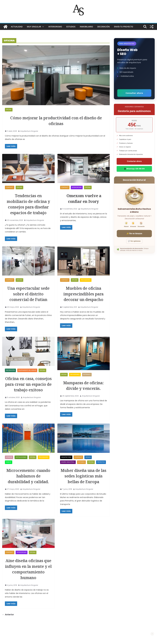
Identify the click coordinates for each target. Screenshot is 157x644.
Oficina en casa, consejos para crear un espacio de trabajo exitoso (28, 393)
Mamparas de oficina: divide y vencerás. (83, 391)
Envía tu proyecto (124, 27)
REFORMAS (87, 380)
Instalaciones (21, 469)
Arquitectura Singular (29, 131)
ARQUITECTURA (66, 469)
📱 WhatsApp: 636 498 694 (134, 169)
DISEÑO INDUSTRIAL (68, 473)
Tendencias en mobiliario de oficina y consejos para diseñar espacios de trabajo (28, 207)
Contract (10, 187)
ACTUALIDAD (17, 27)
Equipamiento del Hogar (27, 376)
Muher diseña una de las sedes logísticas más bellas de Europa (84, 487)
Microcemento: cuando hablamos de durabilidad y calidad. (28, 490)
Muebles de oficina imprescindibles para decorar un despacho (83, 299)
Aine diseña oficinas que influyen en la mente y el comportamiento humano (28, 585)
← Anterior (8, 634)
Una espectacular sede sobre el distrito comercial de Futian (28, 299)
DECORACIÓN (104, 27)
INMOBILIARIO (86, 27)
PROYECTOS (101, 473)
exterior (9, 469)
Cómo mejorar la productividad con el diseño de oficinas (56, 120)
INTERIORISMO (55, 27)
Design (88, 469)
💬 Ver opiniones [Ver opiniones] (134, 241)
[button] (43, 27)
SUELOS (9, 473)
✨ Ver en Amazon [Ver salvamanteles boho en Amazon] (134, 233)
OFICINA (9, 110)
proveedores (86, 286)
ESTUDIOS (71, 27)
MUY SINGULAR (34, 27)
